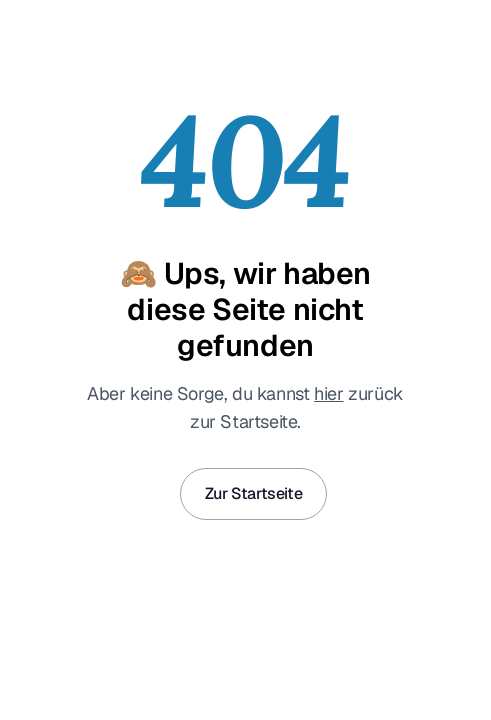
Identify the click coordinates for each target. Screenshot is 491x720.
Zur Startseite (253, 493)
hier (328, 393)
